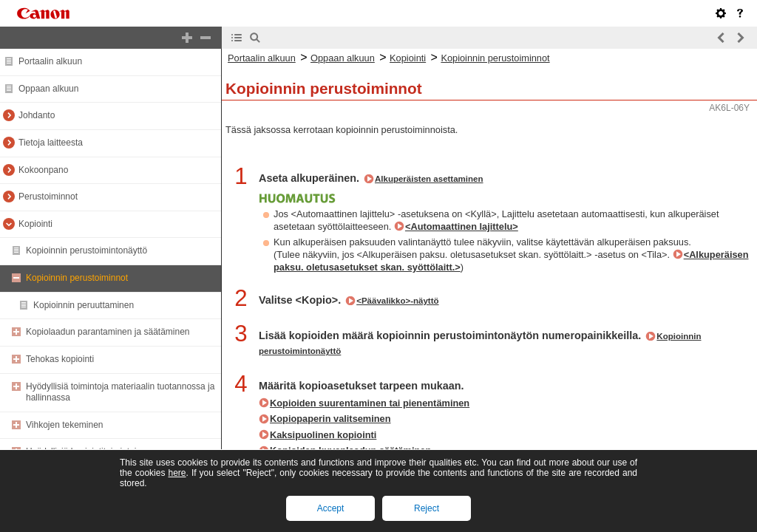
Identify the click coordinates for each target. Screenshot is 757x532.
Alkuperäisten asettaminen (429, 179)
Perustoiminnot (48, 197)
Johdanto (37, 115)
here (177, 473)
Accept (331, 508)
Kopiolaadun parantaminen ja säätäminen (108, 332)
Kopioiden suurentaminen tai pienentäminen (370, 403)
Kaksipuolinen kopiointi (323, 435)
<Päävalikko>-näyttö (397, 301)
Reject (427, 508)
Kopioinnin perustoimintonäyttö (86, 250)
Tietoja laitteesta (51, 143)
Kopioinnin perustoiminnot (77, 278)
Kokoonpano (43, 170)
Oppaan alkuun (48, 89)
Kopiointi (35, 224)
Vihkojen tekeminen (65, 425)
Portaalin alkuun (50, 61)
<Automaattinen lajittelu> (462, 226)
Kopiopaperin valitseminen (330, 419)
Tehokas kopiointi (60, 359)
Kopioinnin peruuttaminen (84, 305)
